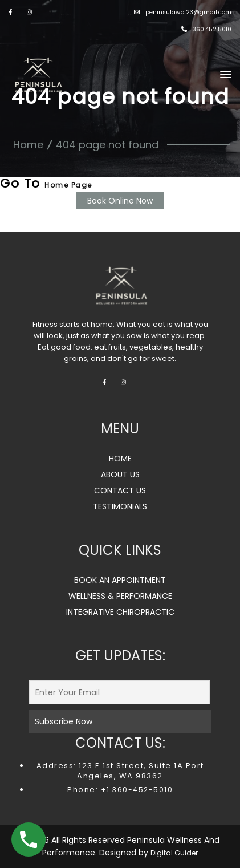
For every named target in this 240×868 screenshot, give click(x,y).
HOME (120, 459)
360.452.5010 (206, 29)
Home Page (68, 185)
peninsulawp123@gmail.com (183, 12)
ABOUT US (120, 474)
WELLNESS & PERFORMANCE (120, 596)
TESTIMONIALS (120, 506)
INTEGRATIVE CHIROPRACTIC (120, 612)
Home (28, 145)
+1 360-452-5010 (135, 790)
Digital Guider (174, 853)
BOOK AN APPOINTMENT (120, 580)
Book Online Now (120, 201)
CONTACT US (120, 490)
